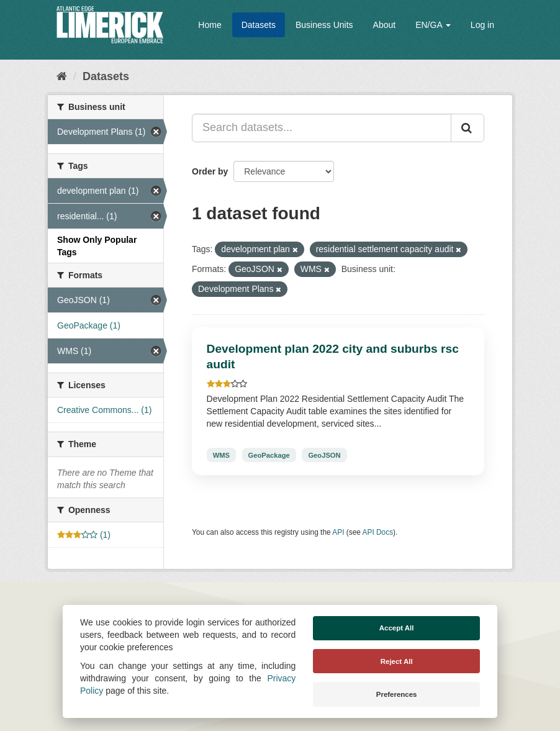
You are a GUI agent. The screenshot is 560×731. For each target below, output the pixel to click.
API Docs (378, 532)
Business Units (324, 25)
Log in (482, 25)
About (385, 25)
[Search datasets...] (322, 128)
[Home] (62, 76)
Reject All (397, 661)
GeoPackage (269, 455)
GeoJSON (324, 455)
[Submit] (467, 128)
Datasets (259, 25)
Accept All (397, 628)
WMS (221, 455)
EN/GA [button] (433, 25)
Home (210, 25)
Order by (210, 171)
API (338, 532)
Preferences (397, 694)
